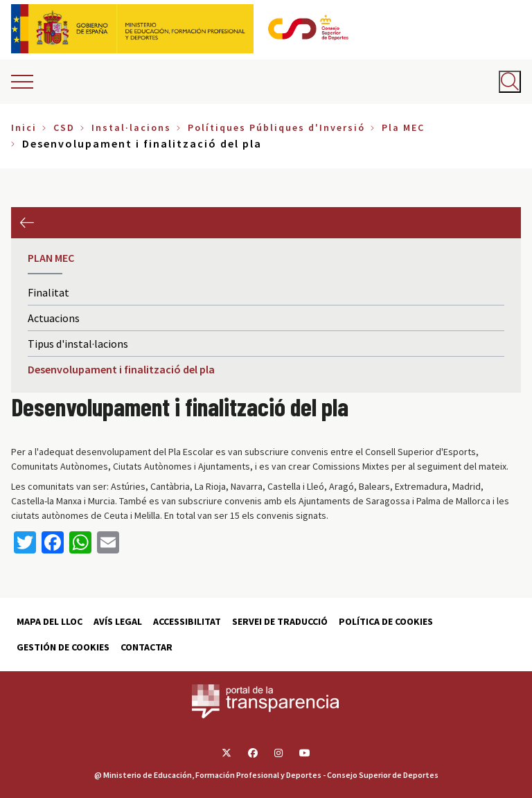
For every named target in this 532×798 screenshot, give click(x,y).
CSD (64, 127)
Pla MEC (403, 127)
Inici (24, 127)
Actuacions (54, 318)
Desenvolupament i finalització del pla (121, 369)
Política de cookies (386, 621)
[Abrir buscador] (510, 82)
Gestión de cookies (63, 647)
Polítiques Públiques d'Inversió (276, 127)
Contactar (147, 647)
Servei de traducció (280, 621)
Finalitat (48, 292)
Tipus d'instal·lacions (78, 344)
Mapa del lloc (50, 621)
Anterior (27, 223)
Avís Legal (118, 621)
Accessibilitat (187, 621)
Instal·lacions (131, 127)
